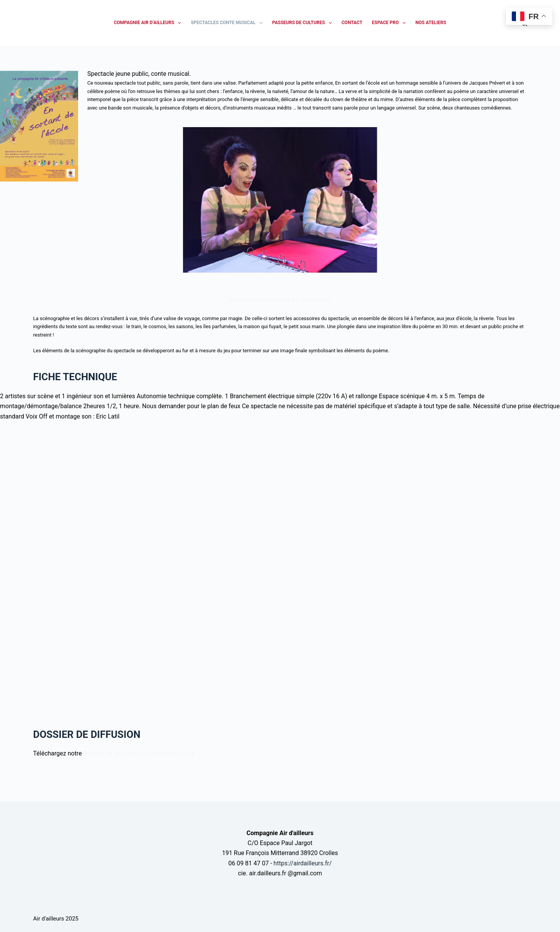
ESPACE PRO (391, 23)
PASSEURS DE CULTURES (304, 23)
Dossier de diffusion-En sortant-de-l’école (139, 753)
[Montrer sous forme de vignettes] (280, 300)
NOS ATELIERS (431, 23)
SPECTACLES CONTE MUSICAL (228, 23)
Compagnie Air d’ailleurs (149, 23)
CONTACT (352, 23)
